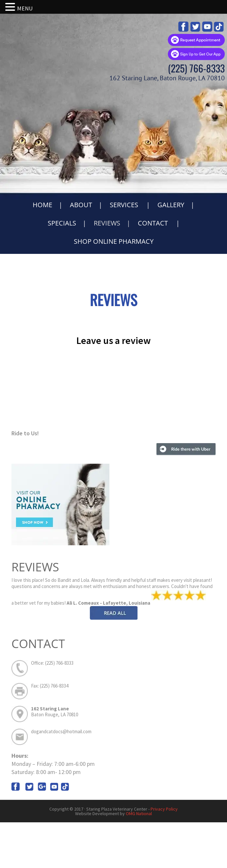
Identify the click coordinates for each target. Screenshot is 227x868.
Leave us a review (113, 340)
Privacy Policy (164, 809)
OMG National (139, 814)
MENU (25, 8)
